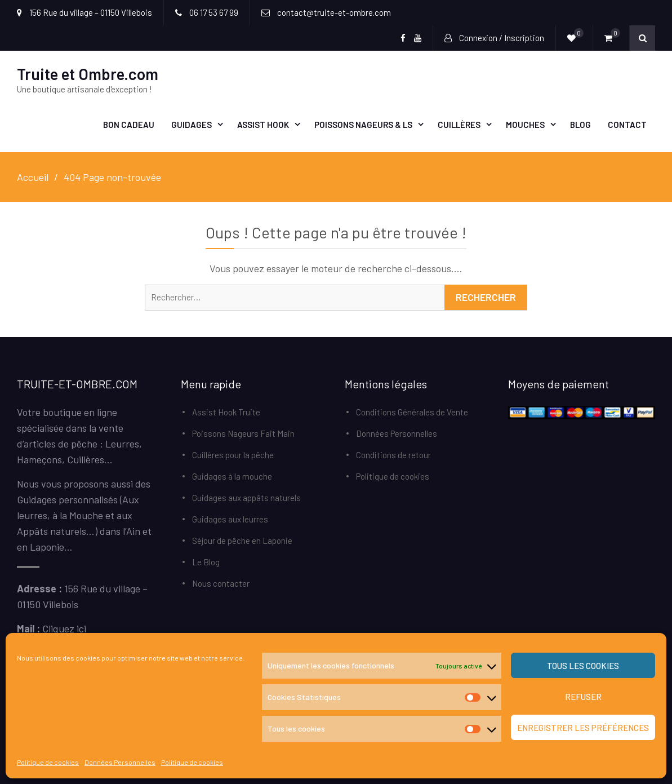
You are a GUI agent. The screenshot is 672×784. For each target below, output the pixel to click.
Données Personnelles (120, 762)
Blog (580, 125)
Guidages (192, 125)
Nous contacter (221, 583)
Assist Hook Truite (226, 412)
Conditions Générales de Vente (412, 412)
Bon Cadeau (129, 125)
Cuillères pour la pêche (233, 455)
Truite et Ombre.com (88, 74)
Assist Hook (263, 125)
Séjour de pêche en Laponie (242, 541)
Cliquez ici (64, 628)
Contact (627, 125)
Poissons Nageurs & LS (363, 125)
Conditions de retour (393, 455)
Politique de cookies (48, 762)
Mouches (525, 125)
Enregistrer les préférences (583, 728)
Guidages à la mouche (232, 476)
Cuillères (459, 125)
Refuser (583, 697)
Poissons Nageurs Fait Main (243, 433)
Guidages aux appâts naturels (246, 498)
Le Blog (206, 562)
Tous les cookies (583, 666)
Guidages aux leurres (230, 519)
